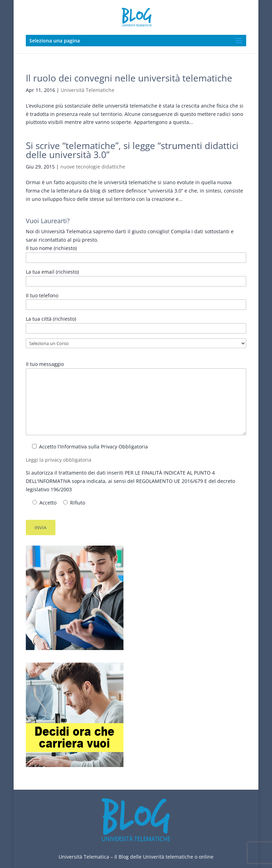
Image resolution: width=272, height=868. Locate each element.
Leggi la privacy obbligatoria (59, 460)
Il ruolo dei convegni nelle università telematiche (129, 78)
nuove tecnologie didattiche (93, 167)
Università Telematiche (88, 90)
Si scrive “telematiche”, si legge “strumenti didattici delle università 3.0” (132, 150)
